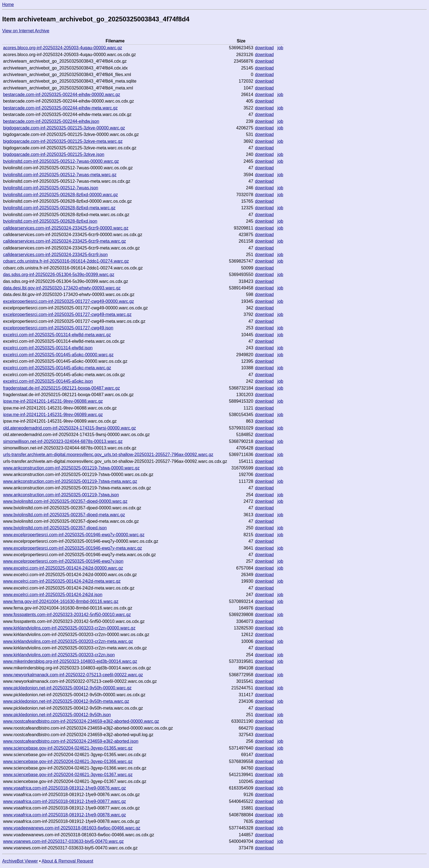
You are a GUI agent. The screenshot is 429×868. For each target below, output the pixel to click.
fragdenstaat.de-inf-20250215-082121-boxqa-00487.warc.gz (61, 388)
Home (8, 5)
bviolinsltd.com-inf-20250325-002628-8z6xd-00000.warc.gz (60, 195)
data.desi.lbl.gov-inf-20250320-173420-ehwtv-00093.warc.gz (62, 288)
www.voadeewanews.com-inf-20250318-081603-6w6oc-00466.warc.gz (72, 828)
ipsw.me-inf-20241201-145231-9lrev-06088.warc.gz (53, 401)
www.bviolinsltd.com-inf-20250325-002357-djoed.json (55, 528)
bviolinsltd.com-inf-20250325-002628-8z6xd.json (50, 221)
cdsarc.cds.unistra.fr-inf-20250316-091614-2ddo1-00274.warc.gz (66, 261)
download (264, 48)
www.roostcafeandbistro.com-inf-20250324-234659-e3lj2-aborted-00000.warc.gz (81, 721)
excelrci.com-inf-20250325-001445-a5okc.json (48, 381)
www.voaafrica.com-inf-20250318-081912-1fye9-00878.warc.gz (64, 815)
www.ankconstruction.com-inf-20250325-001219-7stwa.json (61, 495)
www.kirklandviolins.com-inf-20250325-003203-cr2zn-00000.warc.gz (69, 628)
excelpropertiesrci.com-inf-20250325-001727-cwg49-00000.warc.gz (68, 301)
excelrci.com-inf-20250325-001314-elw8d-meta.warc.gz (57, 335)
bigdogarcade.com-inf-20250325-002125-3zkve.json (54, 154)
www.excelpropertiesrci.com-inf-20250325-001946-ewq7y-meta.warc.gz (73, 548)
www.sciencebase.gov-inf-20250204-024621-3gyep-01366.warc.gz (68, 761)
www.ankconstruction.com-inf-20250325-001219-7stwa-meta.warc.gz (70, 481)
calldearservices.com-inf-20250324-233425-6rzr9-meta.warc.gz (64, 241)
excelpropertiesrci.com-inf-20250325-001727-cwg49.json (58, 328)
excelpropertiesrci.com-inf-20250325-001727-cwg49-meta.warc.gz (67, 314)
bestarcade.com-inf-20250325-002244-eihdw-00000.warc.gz (62, 95)
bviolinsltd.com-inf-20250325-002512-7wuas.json (51, 188)
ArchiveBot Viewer (20, 861)
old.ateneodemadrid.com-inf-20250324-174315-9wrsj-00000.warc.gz (69, 428)
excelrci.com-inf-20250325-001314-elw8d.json (48, 348)
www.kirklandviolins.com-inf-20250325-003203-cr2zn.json (59, 655)
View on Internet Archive (26, 31)
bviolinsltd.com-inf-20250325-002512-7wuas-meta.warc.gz (60, 175)
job (280, 48)
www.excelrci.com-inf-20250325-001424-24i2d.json (53, 595)
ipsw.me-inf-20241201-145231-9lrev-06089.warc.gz (53, 415)
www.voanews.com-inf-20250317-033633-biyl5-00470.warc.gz (63, 841)
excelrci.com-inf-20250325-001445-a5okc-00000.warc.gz (58, 355)
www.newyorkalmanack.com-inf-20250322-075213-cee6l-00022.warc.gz (73, 675)
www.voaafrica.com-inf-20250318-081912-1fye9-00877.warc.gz (64, 801)
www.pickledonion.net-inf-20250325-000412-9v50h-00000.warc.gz (67, 688)
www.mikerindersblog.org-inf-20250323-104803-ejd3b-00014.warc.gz (70, 661)
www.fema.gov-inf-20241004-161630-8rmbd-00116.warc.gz (61, 601)
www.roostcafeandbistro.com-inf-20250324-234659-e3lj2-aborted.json (71, 741)
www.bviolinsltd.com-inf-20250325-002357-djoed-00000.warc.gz (65, 501)
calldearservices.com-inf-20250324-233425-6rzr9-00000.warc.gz (66, 228)
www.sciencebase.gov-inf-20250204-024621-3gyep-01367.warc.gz (68, 775)
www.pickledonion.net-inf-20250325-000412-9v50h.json (57, 715)
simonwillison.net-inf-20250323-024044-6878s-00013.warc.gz (63, 441)
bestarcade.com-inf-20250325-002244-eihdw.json (51, 121)
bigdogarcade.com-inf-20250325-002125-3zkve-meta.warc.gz (63, 141)
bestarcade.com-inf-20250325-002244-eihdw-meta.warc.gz (60, 108)
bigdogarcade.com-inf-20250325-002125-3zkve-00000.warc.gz (64, 128)
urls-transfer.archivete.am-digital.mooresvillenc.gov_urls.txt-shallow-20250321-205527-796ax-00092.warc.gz (108, 455)
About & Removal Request (67, 861)
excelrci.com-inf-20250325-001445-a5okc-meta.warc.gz (57, 368)
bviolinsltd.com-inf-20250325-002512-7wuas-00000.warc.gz (61, 161)
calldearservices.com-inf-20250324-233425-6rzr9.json (55, 255)
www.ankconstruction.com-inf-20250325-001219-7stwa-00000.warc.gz (71, 468)
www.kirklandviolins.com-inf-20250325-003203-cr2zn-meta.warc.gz (68, 641)
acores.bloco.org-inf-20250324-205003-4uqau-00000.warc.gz (63, 48)
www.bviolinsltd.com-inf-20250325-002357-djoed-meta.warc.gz (64, 515)
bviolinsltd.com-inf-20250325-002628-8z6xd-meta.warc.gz (59, 208)
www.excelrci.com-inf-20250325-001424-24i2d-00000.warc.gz (63, 568)
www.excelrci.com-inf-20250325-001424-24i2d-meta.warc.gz (62, 581)
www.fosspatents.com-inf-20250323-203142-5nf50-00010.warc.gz (67, 615)
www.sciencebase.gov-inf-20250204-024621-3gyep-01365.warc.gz (68, 748)
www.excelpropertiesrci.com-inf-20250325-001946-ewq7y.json (63, 561)
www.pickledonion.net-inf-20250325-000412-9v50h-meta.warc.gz (66, 701)
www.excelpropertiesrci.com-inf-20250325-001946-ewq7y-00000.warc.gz (74, 535)
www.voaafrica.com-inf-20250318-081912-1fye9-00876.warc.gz (64, 788)
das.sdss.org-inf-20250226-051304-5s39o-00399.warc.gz (59, 275)
